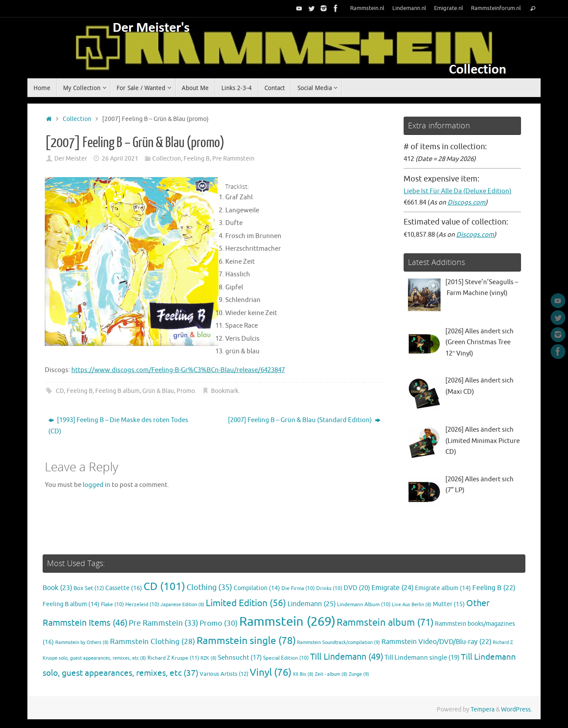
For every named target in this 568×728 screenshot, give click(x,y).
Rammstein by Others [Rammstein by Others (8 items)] (82, 642)
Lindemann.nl (409, 8)
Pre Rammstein (233, 159)
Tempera (483, 710)
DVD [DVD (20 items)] (357, 588)
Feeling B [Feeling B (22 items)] (494, 588)
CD (60, 391)
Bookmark (225, 391)
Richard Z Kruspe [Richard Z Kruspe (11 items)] (173, 658)
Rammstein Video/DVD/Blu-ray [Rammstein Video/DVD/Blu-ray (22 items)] (436, 642)
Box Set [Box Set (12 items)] (89, 588)
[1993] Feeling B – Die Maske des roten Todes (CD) (118, 426)
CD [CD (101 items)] (164, 587)
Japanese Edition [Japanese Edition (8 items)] (182, 605)
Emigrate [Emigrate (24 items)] (393, 588)
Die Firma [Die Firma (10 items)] (298, 589)
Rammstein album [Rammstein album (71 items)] (385, 623)
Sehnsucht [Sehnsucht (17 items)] (240, 658)
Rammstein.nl (367, 8)
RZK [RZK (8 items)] (209, 658)
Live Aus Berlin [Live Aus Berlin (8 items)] (412, 605)
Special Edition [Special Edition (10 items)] (286, 658)
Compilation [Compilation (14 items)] (257, 588)
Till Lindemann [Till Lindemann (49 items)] (347, 657)
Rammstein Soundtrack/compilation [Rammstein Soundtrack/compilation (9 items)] (339, 642)
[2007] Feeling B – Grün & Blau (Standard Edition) (304, 420)
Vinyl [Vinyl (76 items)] (271, 673)
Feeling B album (117, 391)
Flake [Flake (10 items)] (112, 605)
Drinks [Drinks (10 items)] (329, 589)
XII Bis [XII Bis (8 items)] (303, 674)
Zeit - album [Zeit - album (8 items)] (331, 674)
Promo (186, 391)
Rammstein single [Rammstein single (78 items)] (246, 641)
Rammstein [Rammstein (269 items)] (287, 622)
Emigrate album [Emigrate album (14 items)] (443, 588)
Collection (77, 119)
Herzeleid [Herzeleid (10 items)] (142, 605)
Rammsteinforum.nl (496, 8)
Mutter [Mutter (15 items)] (449, 604)
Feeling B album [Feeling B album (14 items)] (71, 604)
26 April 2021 (120, 159)
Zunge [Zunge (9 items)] (359, 674)
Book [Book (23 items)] (57, 588)
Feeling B (197, 159)
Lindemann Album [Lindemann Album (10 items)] (364, 605)
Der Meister (71, 159)
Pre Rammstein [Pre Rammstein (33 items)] (164, 623)
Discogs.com (466, 203)
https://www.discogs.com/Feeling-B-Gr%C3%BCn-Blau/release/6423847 (178, 370)
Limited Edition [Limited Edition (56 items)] (246, 603)
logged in (97, 485)
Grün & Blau (158, 391)
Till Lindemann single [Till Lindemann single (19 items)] (422, 658)
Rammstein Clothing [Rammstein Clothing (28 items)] (153, 642)
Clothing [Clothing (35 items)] (209, 587)
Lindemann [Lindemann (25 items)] (312, 604)
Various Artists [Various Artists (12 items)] (224, 674)
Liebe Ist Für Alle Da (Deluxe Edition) (458, 191)
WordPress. (516, 710)
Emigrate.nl (449, 8)
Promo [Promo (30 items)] (219, 623)
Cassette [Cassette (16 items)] (124, 588)
